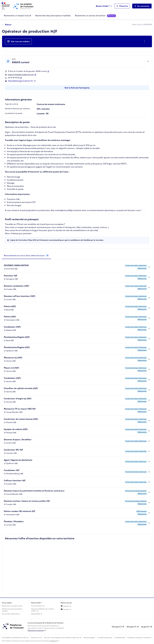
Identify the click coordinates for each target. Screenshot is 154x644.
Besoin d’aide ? (103, 6)
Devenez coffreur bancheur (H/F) (20, 296)
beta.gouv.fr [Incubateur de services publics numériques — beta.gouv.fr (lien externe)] (117, 627)
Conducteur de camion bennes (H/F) (21, 419)
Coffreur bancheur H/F (15, 480)
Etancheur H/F (11, 276)
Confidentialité (120, 638)
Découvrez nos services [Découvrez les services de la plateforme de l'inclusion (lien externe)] (36, 630)
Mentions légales (89, 638)
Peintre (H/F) (10, 306)
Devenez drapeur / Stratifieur (18, 439)
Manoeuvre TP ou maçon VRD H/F (20, 409)
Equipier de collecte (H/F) (16, 429)
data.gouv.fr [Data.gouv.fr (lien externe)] (131, 627)
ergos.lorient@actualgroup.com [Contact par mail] (21, 75)
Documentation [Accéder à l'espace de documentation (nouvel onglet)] (37, 606)
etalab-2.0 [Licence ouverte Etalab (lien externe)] (53, 641)
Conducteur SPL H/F (13, 450)
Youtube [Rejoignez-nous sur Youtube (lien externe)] (65, 609)
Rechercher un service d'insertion (95, 16)
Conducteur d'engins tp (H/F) (18, 399)
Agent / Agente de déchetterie (18, 460)
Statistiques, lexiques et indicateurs (139, 638)
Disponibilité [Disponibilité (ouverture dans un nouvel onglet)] (36, 614)
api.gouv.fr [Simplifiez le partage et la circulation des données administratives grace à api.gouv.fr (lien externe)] (145, 627)
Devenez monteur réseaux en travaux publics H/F (27, 501)
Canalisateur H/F (12, 470)
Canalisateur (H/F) (12, 327)
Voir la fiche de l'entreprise (77, 88)
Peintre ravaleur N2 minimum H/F (19, 511)
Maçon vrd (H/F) (11, 368)
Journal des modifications (11, 614)
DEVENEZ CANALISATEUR (16, 265)
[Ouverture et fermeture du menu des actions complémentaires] (145, 41)
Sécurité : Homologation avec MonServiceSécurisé (62, 638)
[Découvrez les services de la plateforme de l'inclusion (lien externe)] (13, 626)
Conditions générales (105, 638)
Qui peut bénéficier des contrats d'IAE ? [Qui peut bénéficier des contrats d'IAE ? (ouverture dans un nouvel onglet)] (43, 610)
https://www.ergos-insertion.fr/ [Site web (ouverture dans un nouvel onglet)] (21, 81)
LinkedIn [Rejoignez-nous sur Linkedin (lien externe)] (65, 606)
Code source (35, 638)
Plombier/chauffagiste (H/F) (17, 337)
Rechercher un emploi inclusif (17, 16)
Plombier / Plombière (14, 521)
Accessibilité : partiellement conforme (15, 638)
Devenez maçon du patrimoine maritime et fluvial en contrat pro (34, 491)
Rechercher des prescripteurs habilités (53, 16)
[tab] (26, 256)
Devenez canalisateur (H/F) (16, 286)
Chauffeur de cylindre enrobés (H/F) (21, 388)
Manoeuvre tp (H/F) (13, 358)
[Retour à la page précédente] (8, 25)
